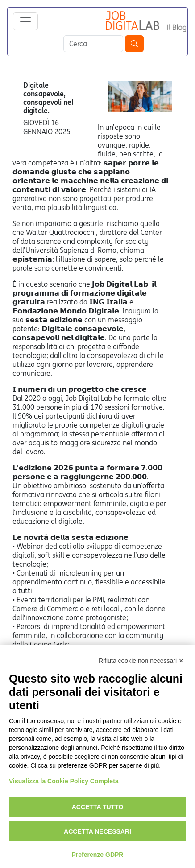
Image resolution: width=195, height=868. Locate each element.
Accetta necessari (97, 831)
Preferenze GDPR (98, 855)
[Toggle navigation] (25, 21)
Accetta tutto (98, 807)
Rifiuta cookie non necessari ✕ (141, 661)
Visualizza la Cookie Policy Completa (64, 781)
